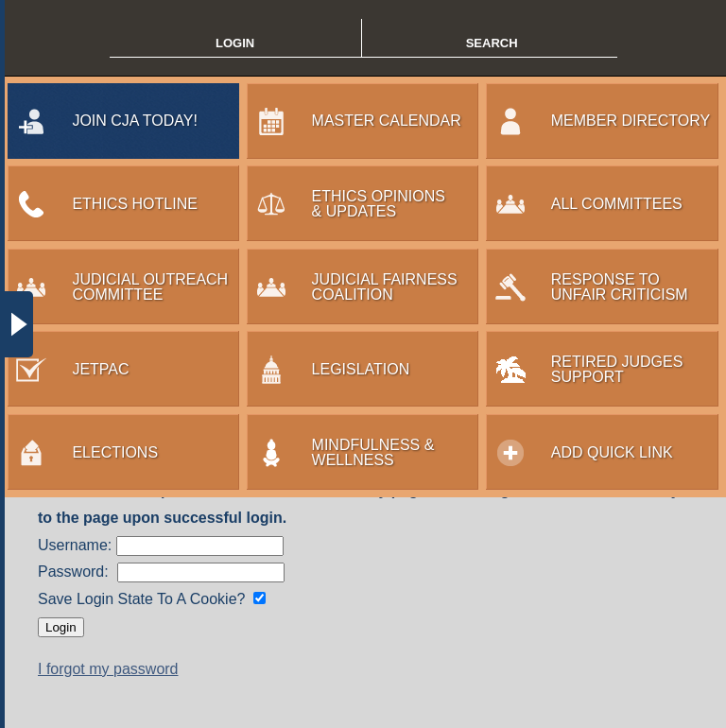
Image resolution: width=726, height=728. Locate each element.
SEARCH (492, 43)
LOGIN (235, 43)
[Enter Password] (201, 572)
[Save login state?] (259, 598)
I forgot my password (108, 669)
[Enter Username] (200, 546)
